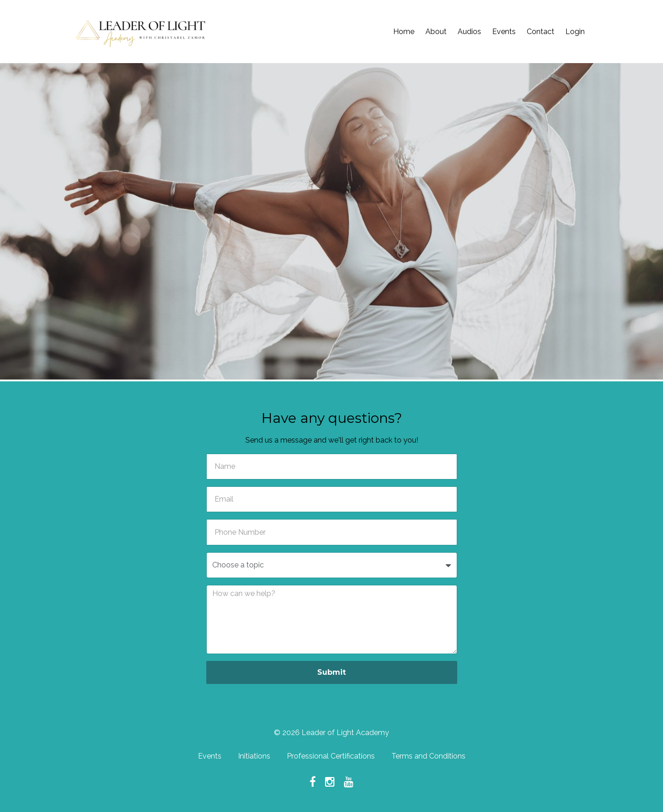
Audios (469, 32)
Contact (541, 32)
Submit (331, 672)
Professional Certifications (331, 756)
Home (404, 32)
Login (575, 32)
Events (504, 32)
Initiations (254, 756)
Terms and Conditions (428, 756)
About (436, 32)
